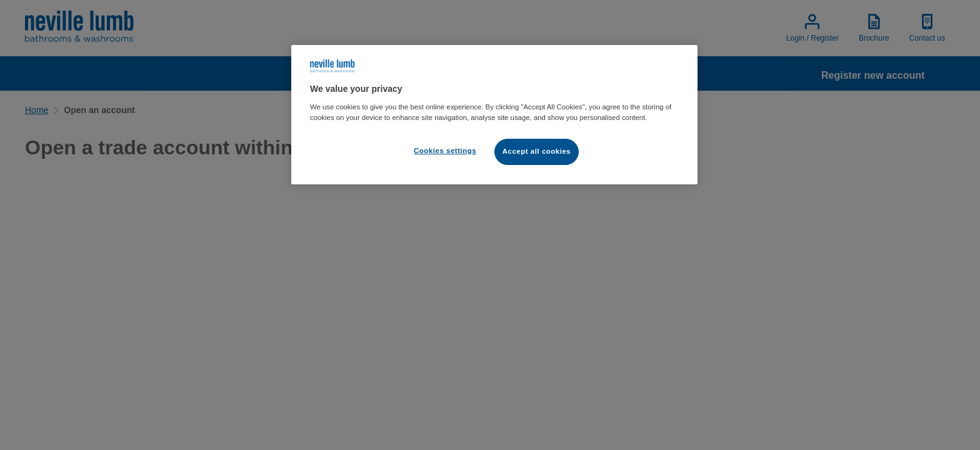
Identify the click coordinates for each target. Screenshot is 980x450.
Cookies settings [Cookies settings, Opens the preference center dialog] (445, 151)
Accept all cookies (537, 151)
